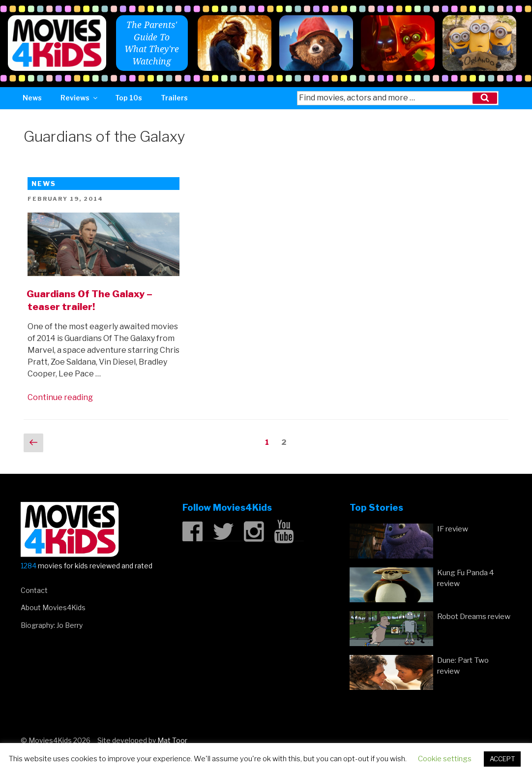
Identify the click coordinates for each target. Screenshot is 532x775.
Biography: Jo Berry (52, 625)
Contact (34, 590)
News (32, 98)
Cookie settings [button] (445, 759)
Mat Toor (172, 740)
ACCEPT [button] (502, 759)
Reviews (80, 98)
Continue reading (60, 397)
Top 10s (129, 98)
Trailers (174, 98)
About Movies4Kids (53, 607)
